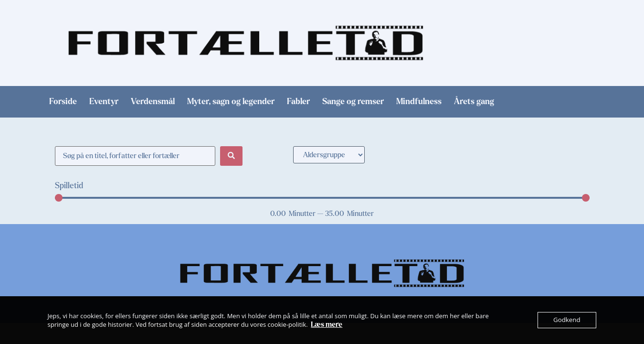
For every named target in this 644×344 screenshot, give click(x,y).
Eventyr (104, 102)
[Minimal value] (322, 198)
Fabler (298, 102)
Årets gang (474, 102)
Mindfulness (419, 102)
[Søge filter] (135, 156)
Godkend (567, 320)
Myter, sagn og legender (231, 102)
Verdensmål (153, 102)
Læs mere (327, 324)
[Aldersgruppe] (329, 155)
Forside (63, 102)
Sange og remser (353, 102)
